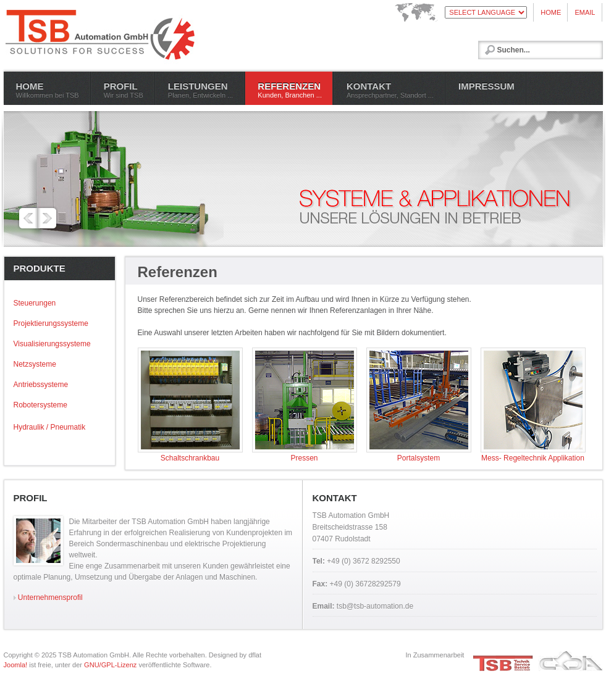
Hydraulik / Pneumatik (50, 427)
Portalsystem (419, 454)
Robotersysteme (40, 405)
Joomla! (16, 665)
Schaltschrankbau (190, 454)
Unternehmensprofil (48, 598)
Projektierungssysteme (51, 323)
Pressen (305, 454)
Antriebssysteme (41, 385)
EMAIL (585, 12)
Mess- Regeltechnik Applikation (533, 454)
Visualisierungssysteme (52, 344)
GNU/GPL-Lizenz (110, 665)
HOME (551, 12)
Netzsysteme (35, 364)
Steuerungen (35, 303)
